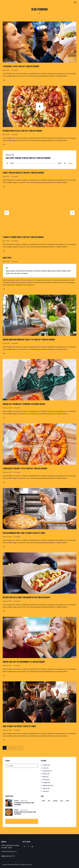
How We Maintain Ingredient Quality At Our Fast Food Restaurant (29, 340)
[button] (7, 213)
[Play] (8, 163)
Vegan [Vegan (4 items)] (67, 801)
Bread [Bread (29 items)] (44, 801)
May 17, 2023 (6, 241)
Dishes (45, 774)
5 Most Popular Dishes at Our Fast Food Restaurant (23, 173)
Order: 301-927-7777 (8, 856)
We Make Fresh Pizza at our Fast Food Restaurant (23, 131)
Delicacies (46, 771)
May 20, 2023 (6, 70)
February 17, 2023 (7, 730)
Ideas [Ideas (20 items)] (62, 801)
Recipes (45, 783)
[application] (39, 163)
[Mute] (65, 163)
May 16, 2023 (6, 262)
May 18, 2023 (6, 176)
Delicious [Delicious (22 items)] (55, 801)
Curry (44, 768)
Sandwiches (47, 785)
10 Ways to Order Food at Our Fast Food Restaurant (23, 237)
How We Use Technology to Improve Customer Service (24, 404)
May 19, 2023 (6, 135)
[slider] (36, 163)
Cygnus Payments (8, 865)
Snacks (45, 788)
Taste (45, 791)
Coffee (45, 765)
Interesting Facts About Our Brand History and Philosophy (26, 598)
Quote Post (7, 258)
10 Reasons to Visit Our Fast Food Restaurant (21, 66)
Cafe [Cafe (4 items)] (49, 801)
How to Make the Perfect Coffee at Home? (19, 726)
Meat (44, 777)
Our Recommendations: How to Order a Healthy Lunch (24, 533)
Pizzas (45, 780)
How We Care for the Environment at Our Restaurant (24, 662)
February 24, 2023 (7, 408)
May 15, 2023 (6, 343)
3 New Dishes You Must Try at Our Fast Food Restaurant (25, 469)
